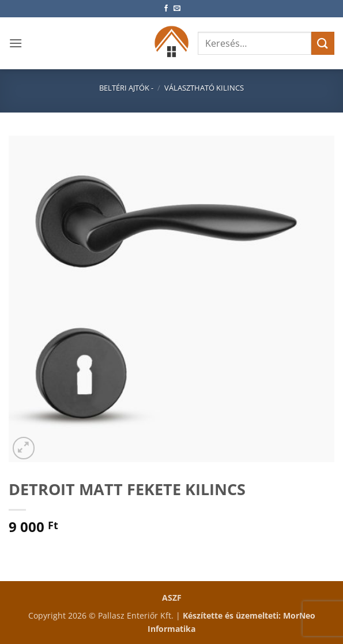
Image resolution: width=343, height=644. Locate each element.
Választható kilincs (204, 88)
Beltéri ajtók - (126, 88)
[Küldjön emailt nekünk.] (177, 9)
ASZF (172, 598)
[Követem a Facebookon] (166, 9)
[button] (16, 43)
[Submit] (323, 43)
